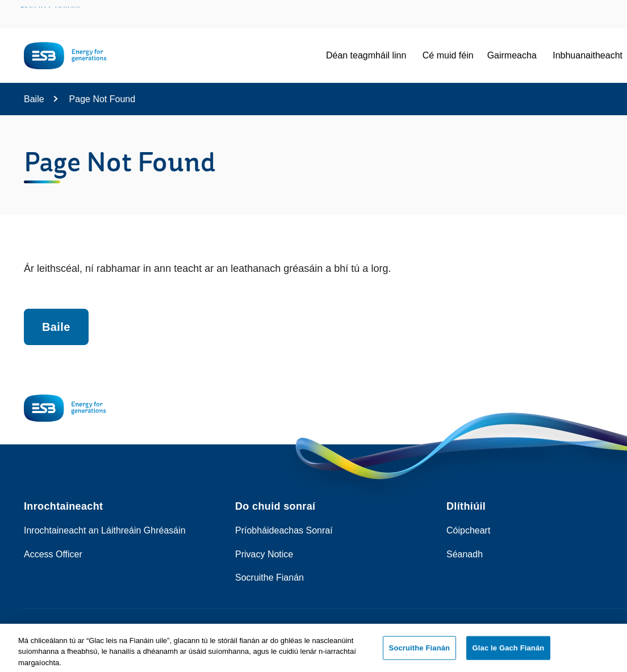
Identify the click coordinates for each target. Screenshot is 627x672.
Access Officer (53, 554)
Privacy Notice (264, 554)
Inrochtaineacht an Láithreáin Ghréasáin (105, 530)
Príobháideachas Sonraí (284, 530)
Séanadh (465, 554)
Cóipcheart (468, 530)
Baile (34, 99)
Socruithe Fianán (269, 577)
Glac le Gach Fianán (509, 651)
